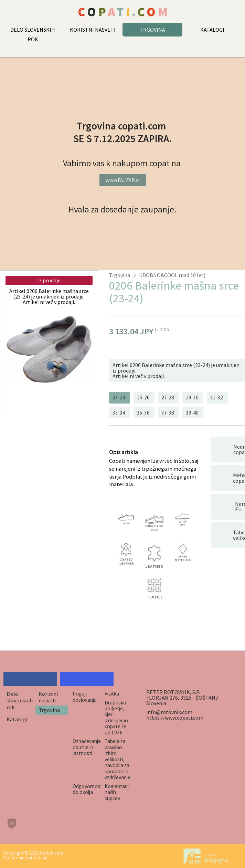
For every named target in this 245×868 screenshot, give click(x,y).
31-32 (217, 398)
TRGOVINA (152, 30)
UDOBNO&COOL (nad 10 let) (172, 275)
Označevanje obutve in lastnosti (87, 747)
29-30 (192, 398)
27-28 (168, 398)
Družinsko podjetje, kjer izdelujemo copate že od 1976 (116, 718)
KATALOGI (212, 30)
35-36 (143, 413)
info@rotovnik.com (169, 712)
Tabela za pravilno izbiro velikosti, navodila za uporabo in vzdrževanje (118, 759)
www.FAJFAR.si (123, 180)
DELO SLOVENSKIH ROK (33, 34)
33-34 (119, 413)
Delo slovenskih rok (20, 700)
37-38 (168, 413)
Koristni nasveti (48, 697)
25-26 (143, 398)
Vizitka (112, 694)
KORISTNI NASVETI (93, 30)
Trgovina (120, 275)
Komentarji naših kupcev (117, 792)
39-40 (192, 413)
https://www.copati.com (175, 718)
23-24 (119, 398)
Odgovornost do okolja (87, 789)
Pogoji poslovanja (85, 697)
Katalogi (17, 719)
